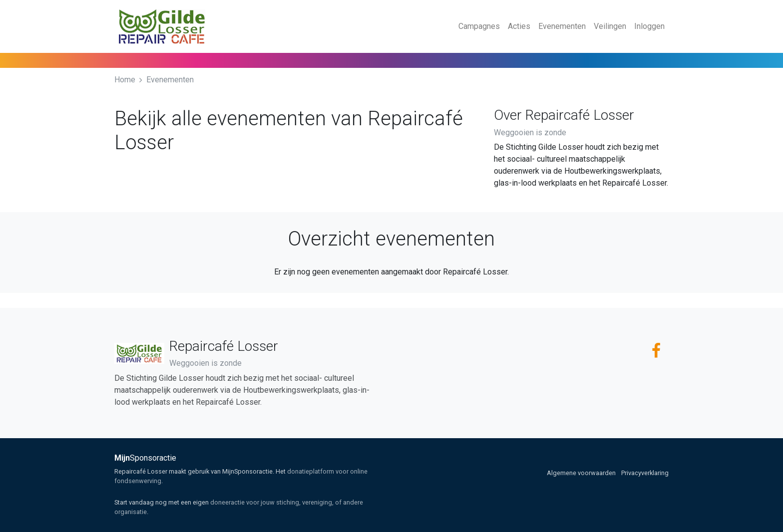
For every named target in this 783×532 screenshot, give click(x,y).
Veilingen (610, 26)
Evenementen (562, 26)
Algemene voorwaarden (581, 473)
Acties (519, 26)
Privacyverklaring (645, 473)
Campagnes (479, 26)
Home (125, 80)
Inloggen (649, 26)
